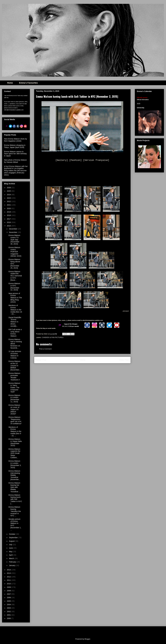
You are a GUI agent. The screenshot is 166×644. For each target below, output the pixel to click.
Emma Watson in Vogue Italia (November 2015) (15, 442)
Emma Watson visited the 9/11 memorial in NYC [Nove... (15, 276)
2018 (9, 215)
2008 (9, 591)
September (14, 538)
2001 (9, 615)
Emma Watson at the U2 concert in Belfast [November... (15, 366)
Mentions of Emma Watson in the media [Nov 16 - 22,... (15, 310)
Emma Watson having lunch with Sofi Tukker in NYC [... (15, 499)
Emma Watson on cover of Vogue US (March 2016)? (14, 409)
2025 (9, 191)
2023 (9, 198)
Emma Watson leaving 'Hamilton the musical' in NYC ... (15, 511)
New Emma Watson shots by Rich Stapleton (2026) (16, 140)
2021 (9, 205)
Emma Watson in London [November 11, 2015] (14, 398)
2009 (9, 587)
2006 (9, 598)
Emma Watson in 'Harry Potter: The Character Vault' (14, 387)
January (12, 565)
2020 (9, 208)
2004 (9, 605)
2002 (9, 612)
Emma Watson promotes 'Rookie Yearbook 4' (14, 376)
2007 (9, 594)
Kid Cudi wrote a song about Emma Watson (15, 333)
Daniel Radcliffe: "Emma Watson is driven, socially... (15, 322)
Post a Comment (45, 349)
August (12, 541)
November (13, 232)
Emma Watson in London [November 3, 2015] (15, 464)
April (11, 555)
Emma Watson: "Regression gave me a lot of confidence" (15, 420)
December (13, 229)
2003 (9, 608)
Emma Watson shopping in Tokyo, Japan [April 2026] (15, 146)
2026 (9, 188)
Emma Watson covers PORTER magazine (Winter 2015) (15, 252)
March (12, 558)
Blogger (87, 639)
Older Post (124, 360)
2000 (9, 618)
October (12, 534)
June (11, 548)
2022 (9, 201)
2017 (9, 219)
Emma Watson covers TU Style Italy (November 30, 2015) (14, 240)
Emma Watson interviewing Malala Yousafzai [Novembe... (14, 475)
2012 (9, 577)
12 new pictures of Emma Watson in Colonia (15, 355)
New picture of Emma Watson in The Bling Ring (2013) (15, 298)
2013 (9, 573)
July (11, 545)
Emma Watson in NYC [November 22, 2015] (14, 287)
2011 (9, 580)
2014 (9, 570)
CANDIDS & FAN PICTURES (53, 337)
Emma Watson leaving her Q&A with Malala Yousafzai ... (14, 487)
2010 (9, 584)
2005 (9, 601)
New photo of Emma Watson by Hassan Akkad (15, 161)
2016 (9, 222)
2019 (9, 212)
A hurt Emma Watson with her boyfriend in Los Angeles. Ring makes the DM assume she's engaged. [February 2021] (16, 171)
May (11, 552)
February (13, 562)
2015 (9, 226)
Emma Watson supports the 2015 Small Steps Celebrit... (14, 453)
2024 (9, 195)
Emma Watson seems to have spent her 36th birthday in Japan (15, 154)
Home (10, 83)
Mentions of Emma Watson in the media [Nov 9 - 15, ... (15, 431)
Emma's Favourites (28, 83)
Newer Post (41, 360)
